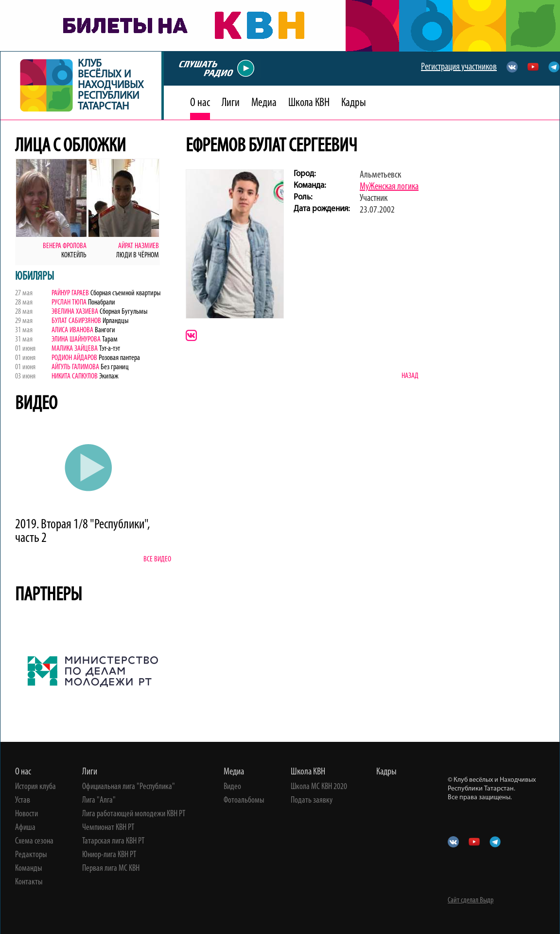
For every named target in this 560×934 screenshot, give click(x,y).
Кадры (354, 103)
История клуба (35, 787)
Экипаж (109, 377)
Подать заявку (312, 801)
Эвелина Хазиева (75, 312)
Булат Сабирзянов (76, 321)
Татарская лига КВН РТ (113, 842)
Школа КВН (309, 103)
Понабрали (101, 303)
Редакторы (31, 855)
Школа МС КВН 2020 (319, 787)
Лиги (231, 103)
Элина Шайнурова (77, 340)
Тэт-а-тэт (109, 349)
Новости (26, 814)
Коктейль (74, 255)
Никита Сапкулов (75, 377)
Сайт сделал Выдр (471, 900)
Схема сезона (34, 842)
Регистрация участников (459, 67)
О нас (200, 103)
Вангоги (104, 330)
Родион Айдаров (74, 358)
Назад (410, 376)
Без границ (114, 367)
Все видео (157, 559)
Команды (29, 869)
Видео (232, 787)
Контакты (29, 882)
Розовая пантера (119, 358)
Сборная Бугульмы (123, 312)
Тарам (110, 340)
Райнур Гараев (70, 293)
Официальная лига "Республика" (129, 787)
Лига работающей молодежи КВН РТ (134, 814)
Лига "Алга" (99, 801)
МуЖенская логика (389, 187)
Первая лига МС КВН (111, 869)
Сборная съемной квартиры (125, 293)
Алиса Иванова (72, 330)
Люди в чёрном (138, 255)
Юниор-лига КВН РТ (109, 855)
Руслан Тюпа (69, 303)
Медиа (264, 103)
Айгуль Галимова (75, 367)
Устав (23, 801)
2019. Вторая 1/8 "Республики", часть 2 (82, 532)
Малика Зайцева (75, 349)
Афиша (25, 828)
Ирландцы (115, 321)
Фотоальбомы (244, 801)
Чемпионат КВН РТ (108, 828)
